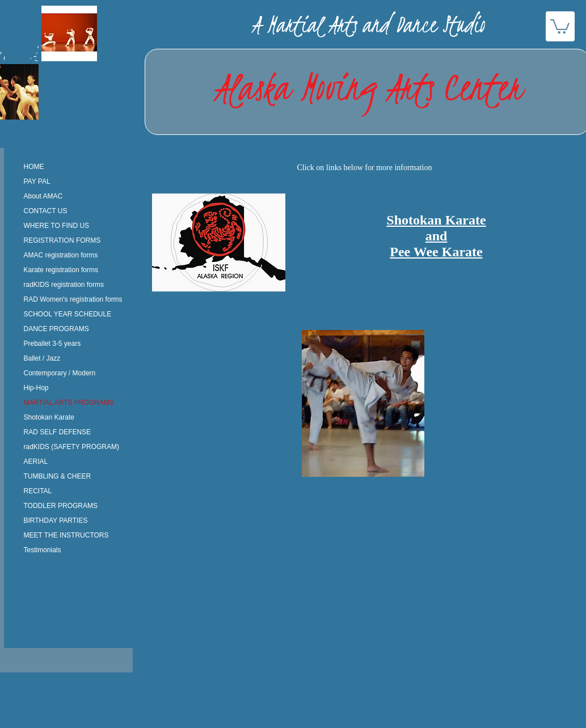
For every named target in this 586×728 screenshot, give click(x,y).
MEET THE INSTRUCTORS (66, 535)
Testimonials (43, 550)
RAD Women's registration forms (73, 299)
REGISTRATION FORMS (62, 240)
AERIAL (36, 462)
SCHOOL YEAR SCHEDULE (68, 314)
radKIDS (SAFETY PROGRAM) (71, 447)
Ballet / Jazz (42, 358)
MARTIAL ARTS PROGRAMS (69, 403)
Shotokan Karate (49, 417)
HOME (34, 167)
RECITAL (38, 491)
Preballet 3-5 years (52, 344)
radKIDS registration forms (64, 285)
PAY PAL (37, 181)
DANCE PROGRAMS (56, 329)
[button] (560, 26)
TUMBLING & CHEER (58, 476)
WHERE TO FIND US (57, 226)
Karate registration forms (61, 270)
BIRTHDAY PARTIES (56, 520)
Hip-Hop (36, 388)
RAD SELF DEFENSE (58, 432)
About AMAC (43, 196)
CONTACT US (46, 211)
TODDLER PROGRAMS (61, 506)
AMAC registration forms (61, 255)
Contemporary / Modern (60, 373)
